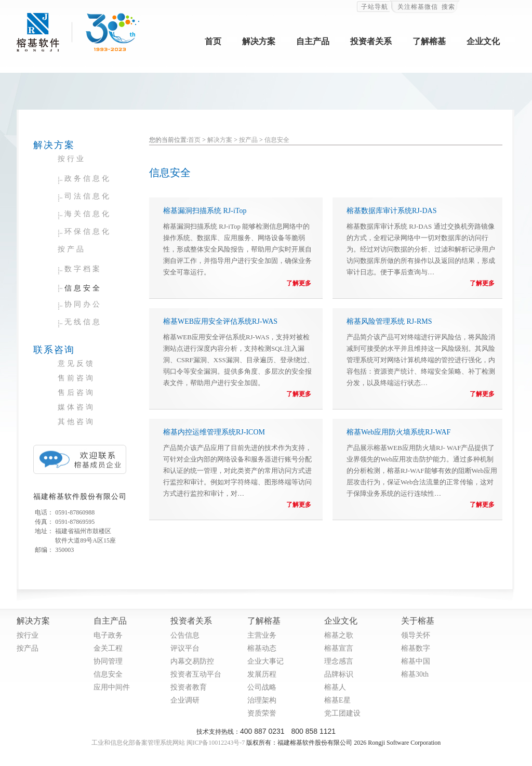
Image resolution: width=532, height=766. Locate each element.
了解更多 (299, 283)
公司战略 (262, 687)
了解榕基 (429, 41)
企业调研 (185, 700)
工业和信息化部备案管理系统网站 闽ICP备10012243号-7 (168, 743)
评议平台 (185, 648)
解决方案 (259, 41)
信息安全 (83, 288)
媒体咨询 (76, 407)
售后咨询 (76, 393)
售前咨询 (76, 378)
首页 (213, 41)
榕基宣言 (339, 648)
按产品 (72, 249)
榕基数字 (416, 648)
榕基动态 (262, 648)
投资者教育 (189, 687)
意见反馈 (76, 364)
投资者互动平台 (196, 674)
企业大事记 (265, 661)
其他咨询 (76, 422)
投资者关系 (371, 41)
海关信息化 (88, 214)
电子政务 (108, 635)
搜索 (448, 7)
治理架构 (262, 700)
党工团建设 (342, 713)
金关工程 (108, 648)
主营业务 (262, 635)
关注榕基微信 (418, 7)
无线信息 (83, 322)
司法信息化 (88, 196)
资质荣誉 (262, 713)
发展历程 (262, 674)
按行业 (72, 159)
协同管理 (108, 661)
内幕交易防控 (192, 661)
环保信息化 (88, 232)
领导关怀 (416, 635)
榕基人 (335, 687)
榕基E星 (337, 700)
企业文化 (483, 41)
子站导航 (375, 7)
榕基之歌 (339, 635)
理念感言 (339, 661)
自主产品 (313, 41)
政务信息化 (88, 179)
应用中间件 (112, 687)
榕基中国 (416, 661)
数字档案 (83, 269)
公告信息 (185, 635)
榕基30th (415, 674)
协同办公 (83, 304)
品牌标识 (339, 674)
